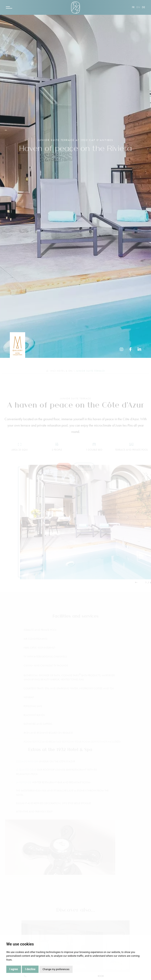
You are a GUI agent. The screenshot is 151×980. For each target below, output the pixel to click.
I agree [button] (14, 969)
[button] (140, 582)
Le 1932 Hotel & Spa (59, 371)
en (138, 7)
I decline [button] (30, 969)
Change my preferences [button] (56, 969)
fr (133, 7)
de (144, 7)
